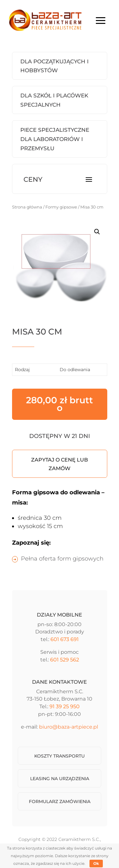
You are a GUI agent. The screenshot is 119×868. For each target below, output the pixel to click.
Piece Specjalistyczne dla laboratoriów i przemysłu (55, 139)
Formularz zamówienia (60, 801)
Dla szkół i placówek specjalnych (54, 100)
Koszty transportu (60, 756)
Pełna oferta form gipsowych (62, 559)
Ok (96, 863)
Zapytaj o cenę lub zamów (60, 464)
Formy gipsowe (61, 207)
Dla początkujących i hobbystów (54, 66)
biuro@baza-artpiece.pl (69, 727)
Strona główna (27, 207)
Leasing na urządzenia (60, 779)
